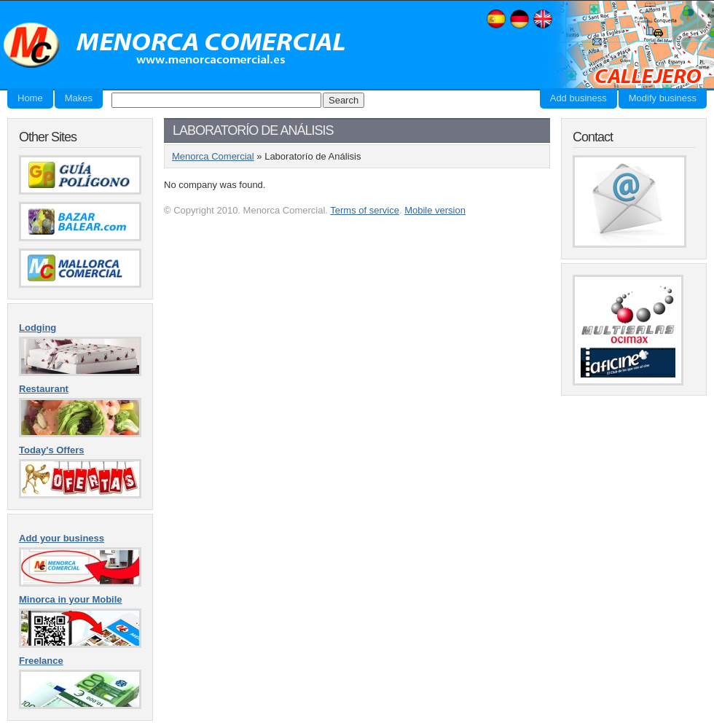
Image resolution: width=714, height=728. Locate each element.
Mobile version (435, 210)
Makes (79, 98)
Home (30, 98)
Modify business (663, 98)
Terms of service (365, 210)
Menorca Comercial (175, 46)
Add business (578, 98)
